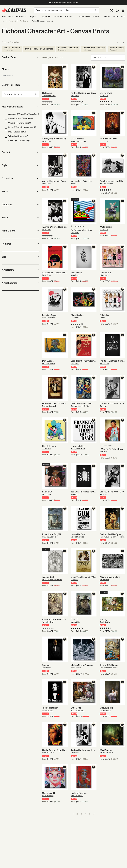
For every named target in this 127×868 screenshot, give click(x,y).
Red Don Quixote (79, 793)
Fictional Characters (20, 107)
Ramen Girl (47, 492)
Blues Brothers (78, 315)
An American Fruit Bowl (81, 230)
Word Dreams (106, 750)
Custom (106, 17)
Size (20, 257)
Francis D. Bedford (49, 537)
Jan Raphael (47, 668)
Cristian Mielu (47, 710)
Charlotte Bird (105, 622)
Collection (20, 178)
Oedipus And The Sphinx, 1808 (112, 534)
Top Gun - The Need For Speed (84, 492)
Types (46, 17)
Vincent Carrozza (77, 537)
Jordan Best (47, 449)
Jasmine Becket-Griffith (80, 406)
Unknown (103, 406)
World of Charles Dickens (54, 403)
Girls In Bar (104, 315)
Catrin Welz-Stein (49, 95)
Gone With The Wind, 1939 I (112, 492)
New (115, 17)
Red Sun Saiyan (49, 315)
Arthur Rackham (48, 622)
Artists (58, 17)
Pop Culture (24, 21)
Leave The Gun (78, 534)
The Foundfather (50, 708)
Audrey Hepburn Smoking (54, 139)
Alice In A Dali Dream (109, 665)
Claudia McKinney (106, 753)
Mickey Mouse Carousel (82, 665)
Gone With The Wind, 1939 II (112, 403)
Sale (123, 17)
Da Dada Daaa (77, 139)
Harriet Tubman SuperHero (54, 750)
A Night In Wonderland (110, 577)
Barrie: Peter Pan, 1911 (52, 534)
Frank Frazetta (105, 710)
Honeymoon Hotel (78, 449)
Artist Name (20, 270)
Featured (20, 244)
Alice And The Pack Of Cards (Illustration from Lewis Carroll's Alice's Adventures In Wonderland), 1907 (55, 619)
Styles (34, 17)
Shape (20, 218)
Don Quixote (48, 361)
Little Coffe (76, 708)
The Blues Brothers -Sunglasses (112, 361)
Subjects (21, 17)
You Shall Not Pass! (108, 139)
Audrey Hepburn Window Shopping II (84, 750)
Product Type (20, 57)
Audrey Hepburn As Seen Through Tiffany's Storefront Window (55, 181)
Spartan (46, 665)
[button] (3, 114)
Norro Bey (103, 452)
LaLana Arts (104, 275)
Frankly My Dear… (79, 446)
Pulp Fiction (76, 273)
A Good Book (48, 577)
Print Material (20, 231)
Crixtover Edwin (48, 753)
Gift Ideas (20, 205)
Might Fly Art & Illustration (52, 579)
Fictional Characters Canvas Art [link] (42, 21)
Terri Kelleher (104, 579)
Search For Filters (20, 85)
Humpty (103, 619)
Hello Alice (47, 93)
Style (20, 165)
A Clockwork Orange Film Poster (55, 273)
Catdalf (74, 619)
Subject (20, 152)
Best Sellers (7, 17)
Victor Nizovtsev (48, 363)
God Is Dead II (49, 793)
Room (20, 191)
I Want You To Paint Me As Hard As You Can (112, 449)
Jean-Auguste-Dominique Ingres (112, 537)
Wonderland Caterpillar (81, 181)
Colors (96, 17)
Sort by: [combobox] (108, 58)
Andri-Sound (76, 668)
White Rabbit (106, 227)
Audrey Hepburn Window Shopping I (84, 93)
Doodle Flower (49, 446)
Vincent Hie (104, 95)
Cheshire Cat (106, 93)
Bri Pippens (46, 494)
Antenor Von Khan (78, 710)
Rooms (70, 17)
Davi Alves (75, 232)
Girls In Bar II (105, 273)
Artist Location (20, 283)
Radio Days (75, 95)
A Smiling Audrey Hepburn (54, 227)
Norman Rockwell (49, 406)
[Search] (67, 10)
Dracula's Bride (106, 708)
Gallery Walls (84, 17)
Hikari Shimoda (48, 795)
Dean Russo (75, 318)
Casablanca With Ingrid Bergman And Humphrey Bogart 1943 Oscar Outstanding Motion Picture (112, 181)
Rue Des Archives (106, 184)
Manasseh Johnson (78, 141)
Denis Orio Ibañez (49, 318)
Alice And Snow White (81, 403)
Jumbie (74, 184)
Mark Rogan (75, 275)
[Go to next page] (94, 814)
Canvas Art (12, 21)
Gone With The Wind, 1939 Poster (84, 577)
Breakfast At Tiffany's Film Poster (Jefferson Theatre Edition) (84, 361)
